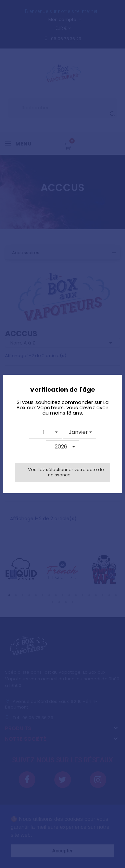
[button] (45, 432)
